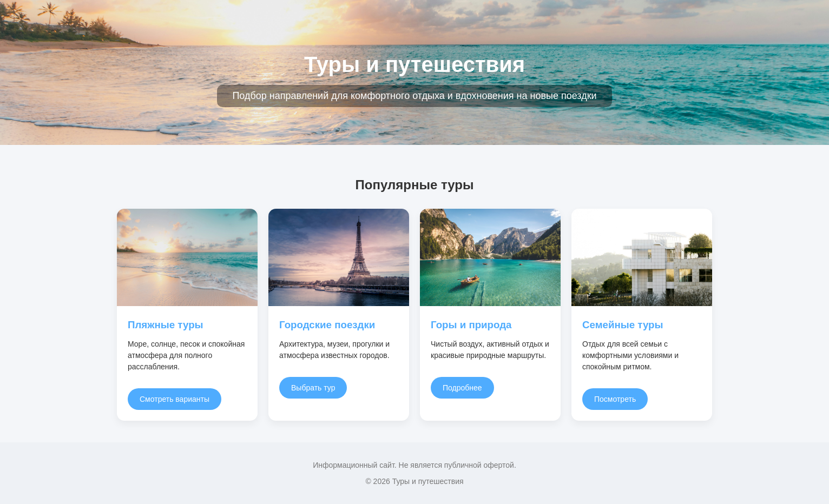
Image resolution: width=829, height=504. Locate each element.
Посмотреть (615, 399)
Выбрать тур (313, 388)
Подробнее (462, 388)
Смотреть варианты (175, 399)
